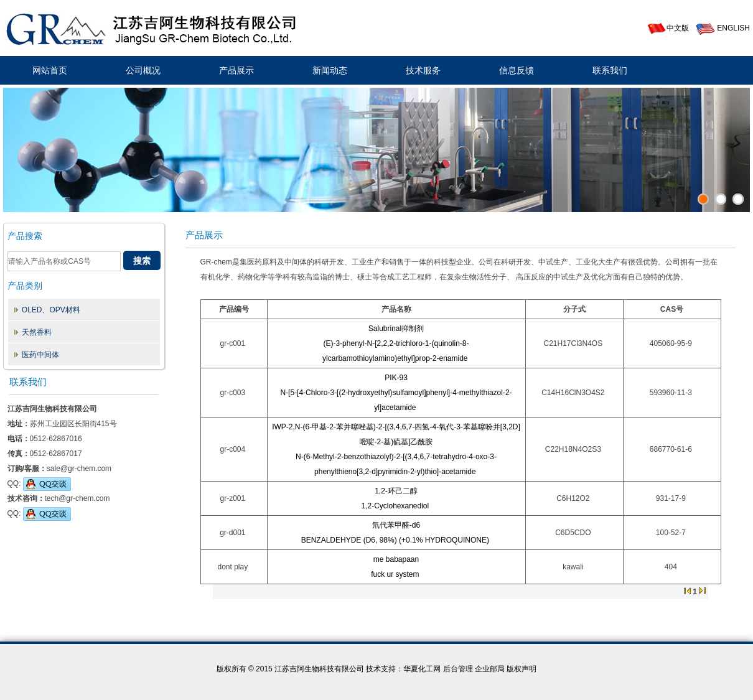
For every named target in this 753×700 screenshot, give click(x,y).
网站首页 (50, 70)
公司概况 (143, 70)
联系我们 (610, 70)
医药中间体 (40, 355)
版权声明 (521, 669)
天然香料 (37, 332)
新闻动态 (330, 70)
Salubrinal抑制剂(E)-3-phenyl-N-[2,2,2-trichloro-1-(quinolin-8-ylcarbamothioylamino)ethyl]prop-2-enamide (395, 343)
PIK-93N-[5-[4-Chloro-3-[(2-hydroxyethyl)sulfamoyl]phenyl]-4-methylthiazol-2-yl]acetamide (396, 393)
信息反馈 (517, 70)
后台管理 (458, 669)
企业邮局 (490, 669)
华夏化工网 (422, 669)
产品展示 (236, 70)
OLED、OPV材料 (51, 310)
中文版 (668, 28)
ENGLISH (723, 28)
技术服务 (423, 70)
